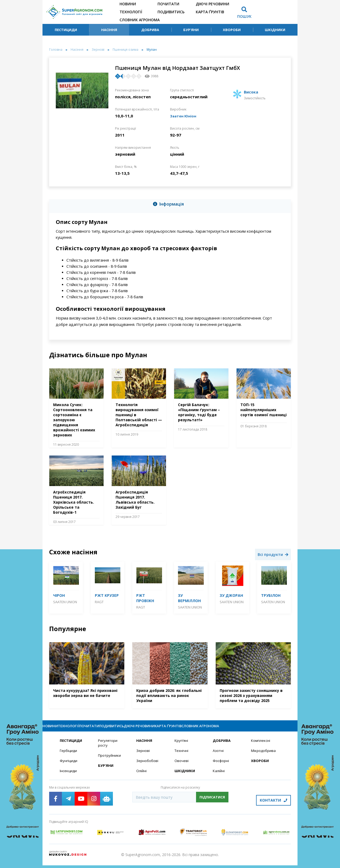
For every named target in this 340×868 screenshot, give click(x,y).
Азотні (219, 756)
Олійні (142, 776)
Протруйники (110, 761)
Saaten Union (65, 602)
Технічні (182, 756)
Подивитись (171, 12)
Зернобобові (148, 766)
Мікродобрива (264, 756)
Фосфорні (222, 766)
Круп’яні (182, 745)
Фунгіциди (69, 766)
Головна (56, 50)
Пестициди (66, 30)
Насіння (109, 30)
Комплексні (261, 745)
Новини (128, 4)
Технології (131, 12)
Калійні (219, 776)
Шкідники (275, 30)
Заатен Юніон (184, 116)
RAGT (99, 602)
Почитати (168, 4)
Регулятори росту (109, 748)
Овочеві (182, 766)
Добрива (150, 30)
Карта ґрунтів (210, 12)
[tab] (170, 205)
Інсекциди (69, 776)
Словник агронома (140, 20)
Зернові (98, 50)
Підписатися (212, 803)
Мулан (152, 50)
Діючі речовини (212, 4)
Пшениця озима (126, 50)
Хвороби (232, 30)
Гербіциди (69, 756)
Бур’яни (191, 30)
